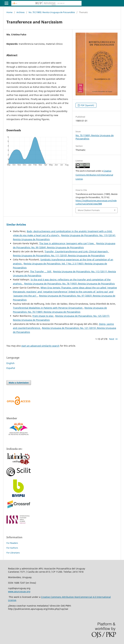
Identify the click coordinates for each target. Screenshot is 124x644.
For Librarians (13, 553)
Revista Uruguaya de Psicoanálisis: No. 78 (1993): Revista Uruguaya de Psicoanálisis (70, 284)
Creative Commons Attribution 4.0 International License (94, 175)
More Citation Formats (89, 210)
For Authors (12, 548)
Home (9, 12)
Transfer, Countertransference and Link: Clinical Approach (77, 251)
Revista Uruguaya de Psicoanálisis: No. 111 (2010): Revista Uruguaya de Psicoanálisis (59, 255)
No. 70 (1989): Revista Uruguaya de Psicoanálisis (52, 12)
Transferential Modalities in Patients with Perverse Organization (48, 308)
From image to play (43, 316)
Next (112, 339)
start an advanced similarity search (40, 346)
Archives (21, 12)
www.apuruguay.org (19, 591)
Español (11, 368)
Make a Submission (19, 383)
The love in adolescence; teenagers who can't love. (67, 243)
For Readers (12, 543)
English (10, 363)
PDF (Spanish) (87, 105)
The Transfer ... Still (41, 271)
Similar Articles (16, 225)
